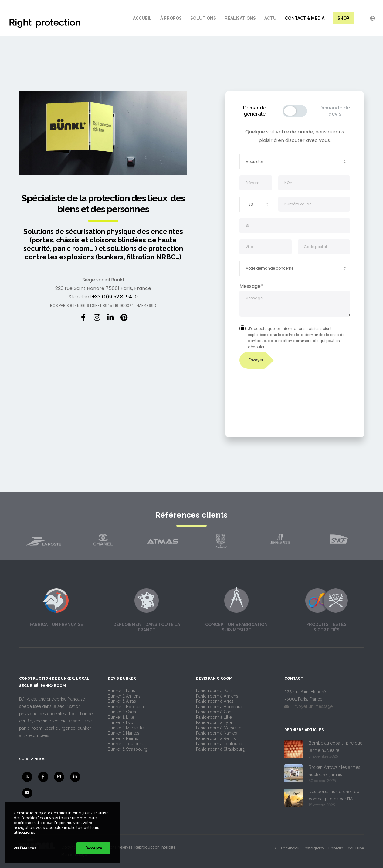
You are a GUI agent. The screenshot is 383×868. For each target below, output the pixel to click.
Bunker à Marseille (126, 728)
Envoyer (256, 360)
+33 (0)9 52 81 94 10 (115, 297)
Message (295, 304)
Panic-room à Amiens (217, 696)
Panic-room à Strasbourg (221, 749)
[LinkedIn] (110, 316)
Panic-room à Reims (216, 738)
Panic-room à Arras (215, 701)
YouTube (356, 848)
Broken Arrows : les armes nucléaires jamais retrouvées (334, 772)
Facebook (290, 848)
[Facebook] (83, 316)
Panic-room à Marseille (219, 728)
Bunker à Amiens (124, 696)
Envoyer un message (308, 706)
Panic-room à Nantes (217, 733)
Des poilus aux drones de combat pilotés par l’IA (334, 795)
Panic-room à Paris (214, 691)
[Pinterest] (123, 316)
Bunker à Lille (121, 717)
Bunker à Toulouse (126, 744)
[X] (27, 777)
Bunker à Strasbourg (128, 749)
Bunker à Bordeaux (126, 707)
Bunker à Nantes (124, 733)
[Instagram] (97, 316)
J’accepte (93, 848)
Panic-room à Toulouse (219, 744)
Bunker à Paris (121, 691)
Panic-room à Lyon (215, 722)
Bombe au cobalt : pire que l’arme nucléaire (336, 747)
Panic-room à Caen (215, 712)
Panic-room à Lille (214, 717)
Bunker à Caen (122, 712)
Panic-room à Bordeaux (219, 707)
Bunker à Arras (122, 701)
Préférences (25, 848)
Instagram (314, 848)
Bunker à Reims (123, 738)
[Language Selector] (369, 18)
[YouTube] (27, 793)
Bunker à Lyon (122, 722)
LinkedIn (336, 848)
